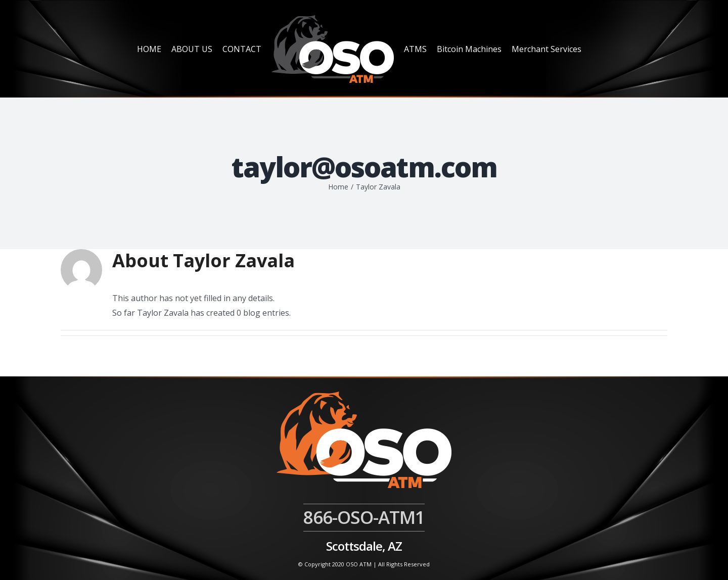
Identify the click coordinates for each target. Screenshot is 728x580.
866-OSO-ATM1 (364, 517)
